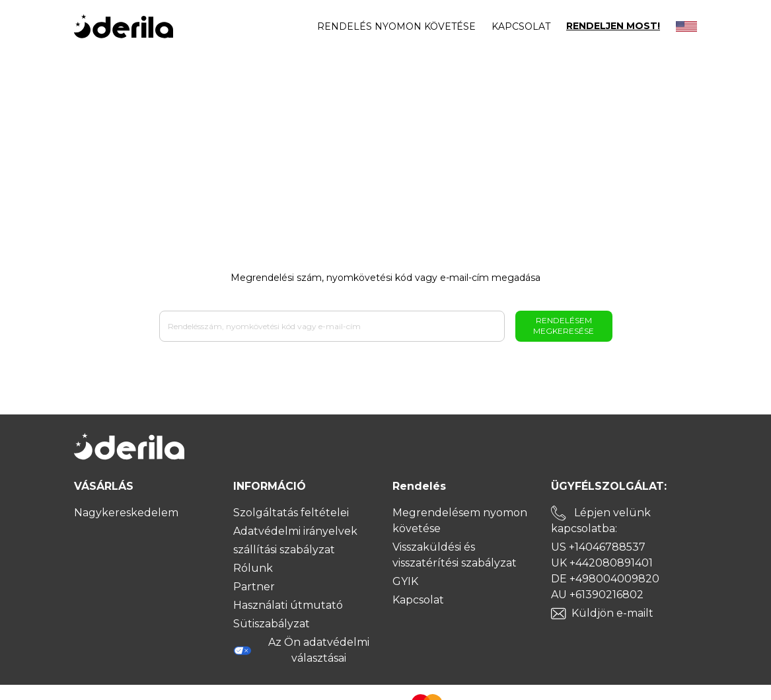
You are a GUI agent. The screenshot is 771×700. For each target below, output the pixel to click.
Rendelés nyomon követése (396, 26)
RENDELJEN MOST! (613, 26)
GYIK (405, 581)
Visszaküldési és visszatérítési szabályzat (455, 555)
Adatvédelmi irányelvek (295, 531)
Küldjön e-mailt (612, 613)
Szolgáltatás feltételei (291, 513)
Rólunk (253, 568)
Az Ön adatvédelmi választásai (301, 650)
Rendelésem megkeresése (564, 326)
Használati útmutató (288, 605)
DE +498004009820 (605, 579)
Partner (254, 587)
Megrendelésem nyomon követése (460, 521)
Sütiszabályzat (272, 624)
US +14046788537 (598, 547)
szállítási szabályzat (284, 550)
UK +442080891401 (602, 563)
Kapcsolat (521, 26)
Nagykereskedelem (126, 513)
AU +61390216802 (597, 595)
